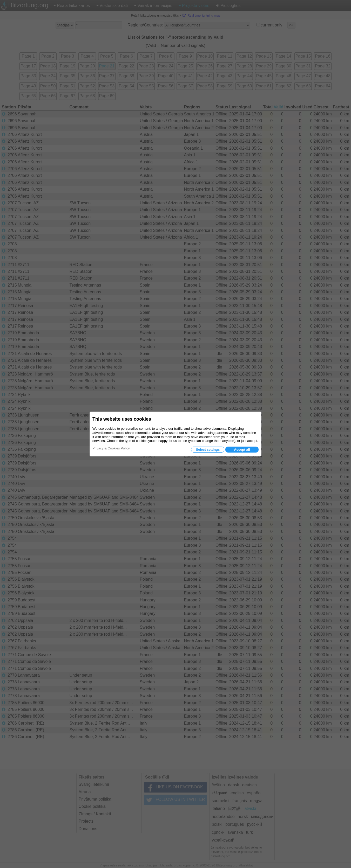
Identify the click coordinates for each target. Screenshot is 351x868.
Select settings (208, 450)
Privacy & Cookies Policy (111, 448)
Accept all (242, 450)
